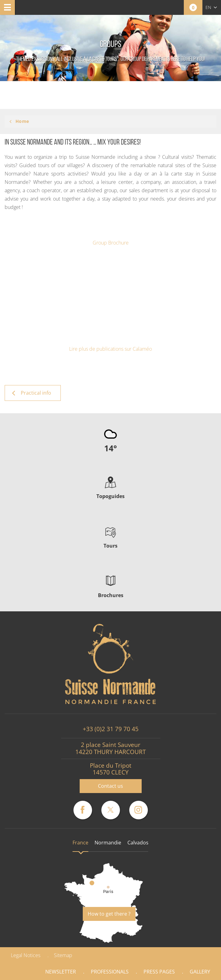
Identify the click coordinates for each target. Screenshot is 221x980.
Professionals (110, 972)
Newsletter (61, 972)
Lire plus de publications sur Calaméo (110, 349)
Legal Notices (26, 955)
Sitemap (63, 955)
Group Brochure (111, 243)
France (80, 843)
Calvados (138, 843)
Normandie (108, 843)
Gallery (200, 972)
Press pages (159, 972)
